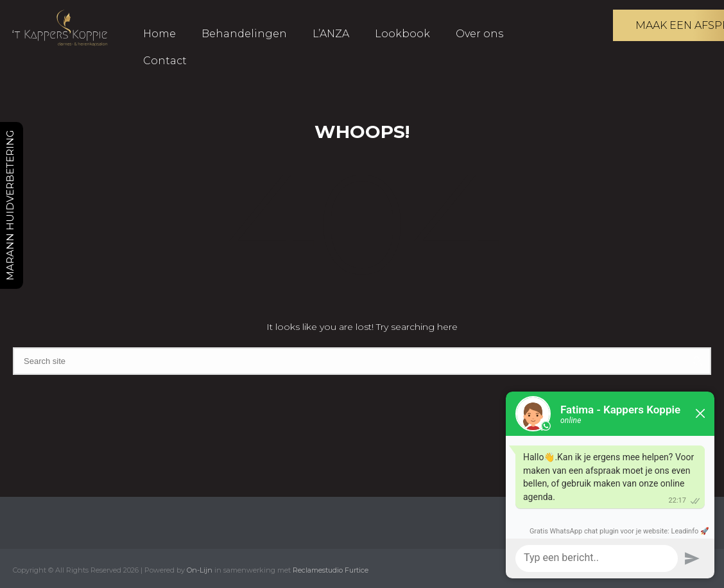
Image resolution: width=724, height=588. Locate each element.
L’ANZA (331, 34)
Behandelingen (244, 34)
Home (159, 34)
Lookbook (402, 34)
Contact (165, 61)
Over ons (479, 34)
